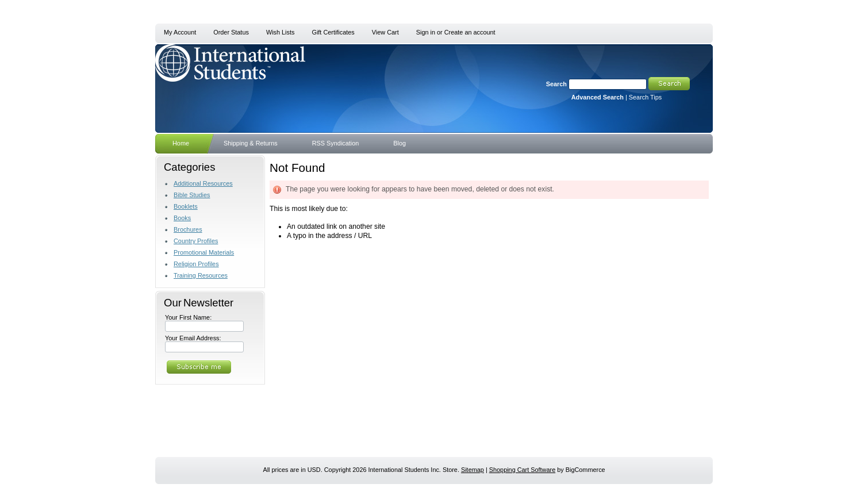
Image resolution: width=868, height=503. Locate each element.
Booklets (186, 206)
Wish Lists (281, 32)
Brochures (188, 229)
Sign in (426, 32)
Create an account (470, 32)
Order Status (231, 32)
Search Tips (645, 97)
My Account (180, 32)
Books (182, 218)
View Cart (385, 32)
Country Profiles (196, 241)
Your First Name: (188, 317)
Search (556, 84)
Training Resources (201, 275)
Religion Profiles (196, 264)
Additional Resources (203, 183)
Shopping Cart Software (522, 470)
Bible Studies (192, 195)
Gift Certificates (333, 32)
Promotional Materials (204, 252)
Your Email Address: (193, 338)
